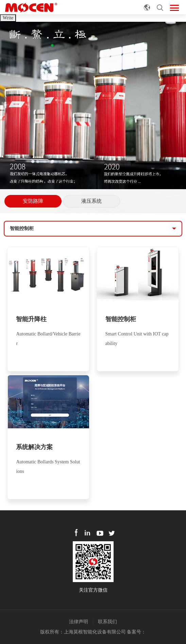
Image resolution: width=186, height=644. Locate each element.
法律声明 (79, 622)
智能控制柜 (22, 228)
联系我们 (107, 622)
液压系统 (91, 201)
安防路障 (33, 201)
